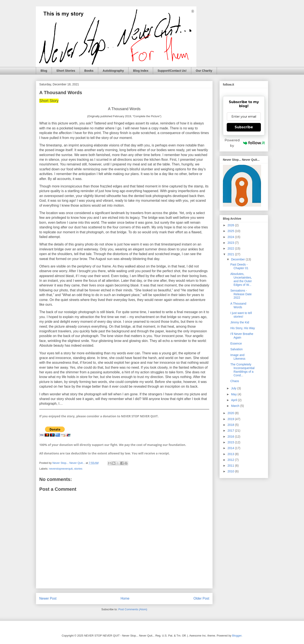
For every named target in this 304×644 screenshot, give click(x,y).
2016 (231, 437)
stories (78, 469)
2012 (231, 460)
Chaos (235, 381)
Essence (236, 343)
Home (125, 598)
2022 (231, 248)
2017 (231, 431)
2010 (231, 471)
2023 (231, 243)
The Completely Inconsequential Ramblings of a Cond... (242, 370)
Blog (44, 71)
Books (89, 71)
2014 (231, 448)
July (234, 388)
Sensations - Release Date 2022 (241, 294)
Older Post (201, 598)
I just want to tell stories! (241, 315)
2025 (231, 231)
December (238, 259)
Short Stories (66, 71)
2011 (231, 466)
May (234, 394)
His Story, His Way (243, 328)
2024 (231, 237)
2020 (231, 413)
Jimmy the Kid (240, 322)
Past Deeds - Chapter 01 (239, 266)
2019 (231, 419)
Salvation (237, 349)
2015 (231, 442)
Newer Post (48, 598)
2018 (231, 425)
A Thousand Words (124, 109)
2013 (231, 454)
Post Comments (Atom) (133, 609)
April (234, 400)
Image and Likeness (238, 357)
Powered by (245, 143)
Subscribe (244, 127)
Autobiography (113, 71)
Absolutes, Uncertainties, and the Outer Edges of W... (241, 279)
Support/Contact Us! (172, 71)
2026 (231, 225)
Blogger (237, 636)
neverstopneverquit (61, 469)
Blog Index (141, 71)
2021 (231, 254)
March (236, 406)
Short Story (49, 101)
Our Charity (204, 71)
